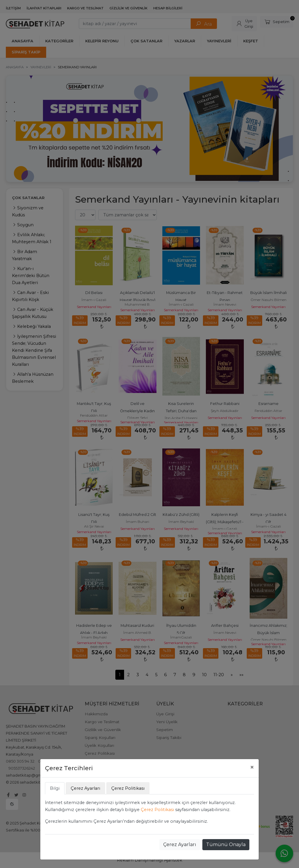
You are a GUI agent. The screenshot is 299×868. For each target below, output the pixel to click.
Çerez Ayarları (180, 844)
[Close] (252, 767)
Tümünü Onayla (226, 844)
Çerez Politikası (157, 810)
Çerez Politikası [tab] (128, 788)
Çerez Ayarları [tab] (85, 788)
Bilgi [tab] (55, 788)
